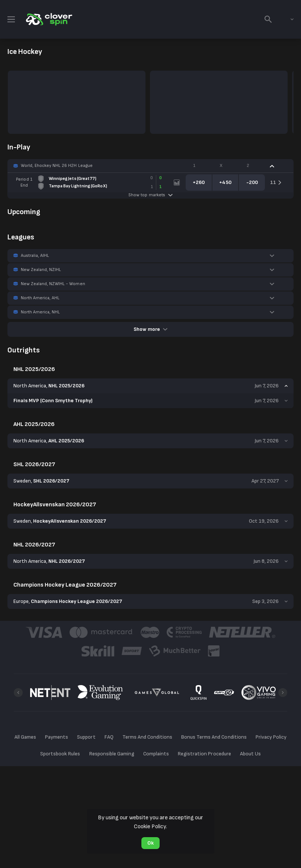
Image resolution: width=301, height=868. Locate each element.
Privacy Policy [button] (271, 737)
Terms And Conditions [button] (147, 737)
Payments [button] (57, 737)
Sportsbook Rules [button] (60, 754)
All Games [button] (25, 737)
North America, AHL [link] (40, 298)
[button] (150, 166)
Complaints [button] (156, 754)
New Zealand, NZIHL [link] (41, 270)
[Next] (283, 693)
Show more (150, 329)
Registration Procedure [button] (204, 754)
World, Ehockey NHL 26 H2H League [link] (57, 166)
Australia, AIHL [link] (35, 256)
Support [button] (86, 737)
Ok (150, 843)
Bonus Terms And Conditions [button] (214, 737)
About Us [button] (250, 754)
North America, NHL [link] (40, 312)
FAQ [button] (109, 737)
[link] (48, 19)
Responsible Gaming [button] (112, 754)
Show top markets (150, 195)
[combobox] (286, 19)
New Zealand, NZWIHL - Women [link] (53, 284)
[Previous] (18, 693)
